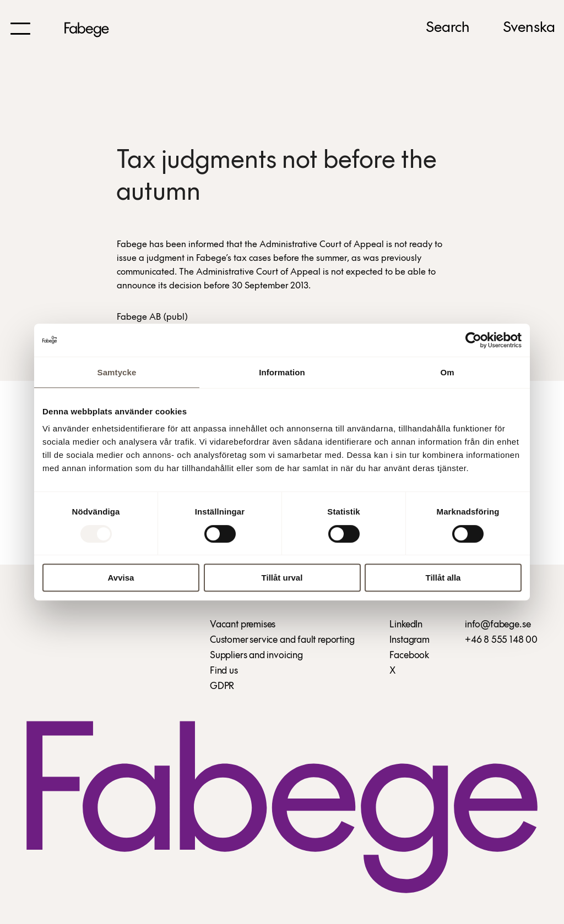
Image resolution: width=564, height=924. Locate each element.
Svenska (529, 28)
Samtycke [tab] (117, 372)
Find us (224, 671)
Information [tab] (282, 372)
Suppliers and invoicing (256, 656)
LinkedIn (406, 625)
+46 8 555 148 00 (501, 640)
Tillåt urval (282, 578)
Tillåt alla (443, 578)
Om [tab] (447, 372)
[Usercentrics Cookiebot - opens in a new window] (473, 340)
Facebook (409, 656)
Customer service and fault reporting (282, 640)
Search (448, 28)
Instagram (409, 640)
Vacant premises (243, 625)
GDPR (222, 687)
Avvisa (121, 578)
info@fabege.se (498, 625)
